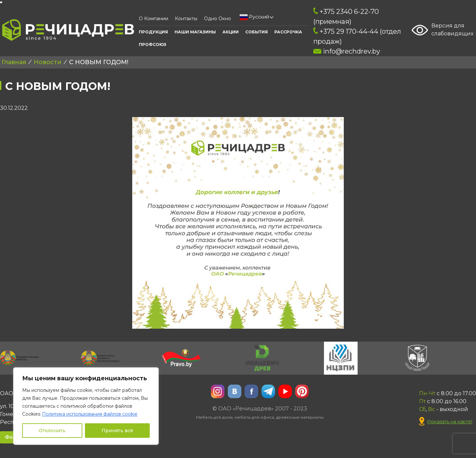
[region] (86, 406)
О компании (154, 19)
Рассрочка (288, 32)
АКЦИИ (231, 32)
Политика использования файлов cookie (90, 414)
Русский (254, 17)
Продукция (153, 32)
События (257, 32)
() (446, 422)
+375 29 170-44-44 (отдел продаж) (357, 36)
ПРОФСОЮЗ (153, 44)
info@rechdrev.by (347, 51)
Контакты (186, 19)
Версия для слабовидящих (442, 30)
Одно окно (218, 19)
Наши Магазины (195, 32)
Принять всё (117, 431)
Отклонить (52, 431)
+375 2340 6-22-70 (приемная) (346, 17)
